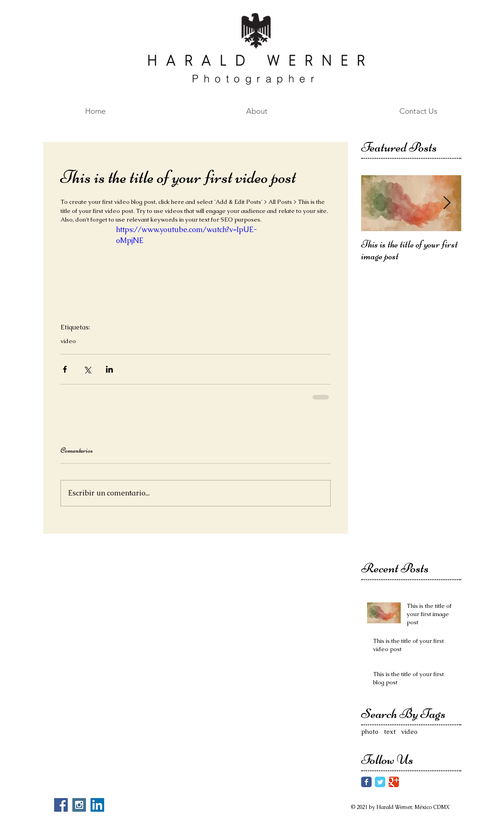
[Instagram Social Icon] (79, 805)
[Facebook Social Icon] (61, 805)
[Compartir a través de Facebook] (65, 369)
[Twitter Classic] (380, 782)
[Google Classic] (394, 782)
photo (370, 732)
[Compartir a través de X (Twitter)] (87, 369)
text (390, 732)
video (68, 341)
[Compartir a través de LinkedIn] (109, 369)
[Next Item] (447, 204)
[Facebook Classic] (366, 782)
